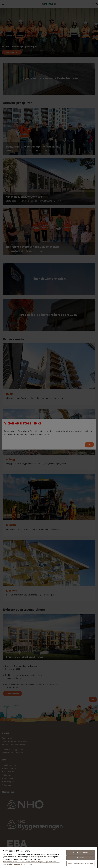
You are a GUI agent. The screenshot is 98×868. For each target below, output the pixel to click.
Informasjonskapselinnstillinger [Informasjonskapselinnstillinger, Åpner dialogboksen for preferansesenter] (81, 863)
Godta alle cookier (81, 852)
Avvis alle (81, 858)
